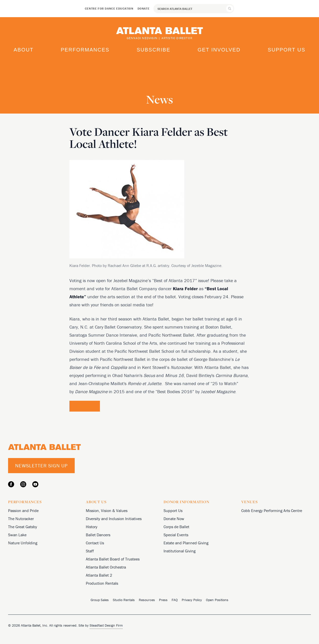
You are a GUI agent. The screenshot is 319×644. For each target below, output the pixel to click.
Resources (147, 600)
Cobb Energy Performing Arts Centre (272, 511)
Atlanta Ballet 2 (99, 575)
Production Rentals (102, 583)
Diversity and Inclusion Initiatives (114, 519)
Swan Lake (17, 535)
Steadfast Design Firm (106, 625)
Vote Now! (85, 406)
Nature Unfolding (23, 543)
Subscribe (153, 50)
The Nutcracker (21, 519)
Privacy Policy (192, 600)
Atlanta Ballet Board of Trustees (113, 559)
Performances (85, 50)
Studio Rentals (124, 600)
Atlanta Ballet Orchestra (106, 567)
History (92, 527)
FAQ (175, 600)
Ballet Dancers (98, 535)
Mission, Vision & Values (107, 511)
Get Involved (219, 50)
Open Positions (217, 600)
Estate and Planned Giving (186, 543)
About (24, 50)
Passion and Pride (23, 511)
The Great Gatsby (23, 527)
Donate (144, 8)
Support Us (287, 50)
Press (163, 600)
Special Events (176, 535)
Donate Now (174, 519)
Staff (90, 551)
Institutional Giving (180, 551)
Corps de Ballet (176, 527)
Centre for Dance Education (109, 8)
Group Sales (100, 600)
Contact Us (95, 543)
